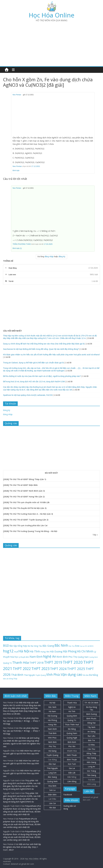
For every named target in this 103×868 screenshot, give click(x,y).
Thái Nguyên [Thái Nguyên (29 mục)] (30, 675)
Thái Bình (52, 733)
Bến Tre (91, 740)
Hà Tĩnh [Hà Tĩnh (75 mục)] (35, 651)
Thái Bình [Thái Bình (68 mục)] (17, 675)
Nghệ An (72, 707)
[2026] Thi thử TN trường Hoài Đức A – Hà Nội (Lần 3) (28, 514)
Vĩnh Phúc (52, 738)
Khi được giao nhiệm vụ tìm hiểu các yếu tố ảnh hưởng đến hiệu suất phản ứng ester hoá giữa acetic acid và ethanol (51, 355)
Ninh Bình (52, 742)
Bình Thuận (72, 760)
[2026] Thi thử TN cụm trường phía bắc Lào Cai (25, 525)
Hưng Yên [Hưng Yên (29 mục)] (45, 652)
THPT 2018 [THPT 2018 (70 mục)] (36, 663)
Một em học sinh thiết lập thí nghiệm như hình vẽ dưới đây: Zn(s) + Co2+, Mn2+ (22, 847)
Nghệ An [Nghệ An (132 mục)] (50, 656)
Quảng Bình (72, 716)
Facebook (68, 795)
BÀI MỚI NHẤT (51, 473)
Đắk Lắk (72, 773)
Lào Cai (52, 803)
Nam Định (52, 729)
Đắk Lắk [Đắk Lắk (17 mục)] (6, 679)
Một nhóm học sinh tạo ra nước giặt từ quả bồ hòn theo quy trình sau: (22, 753)
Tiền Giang (91, 775)
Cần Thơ (91, 749)
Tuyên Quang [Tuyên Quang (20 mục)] (41, 675)
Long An (91, 767)
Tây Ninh (91, 727)
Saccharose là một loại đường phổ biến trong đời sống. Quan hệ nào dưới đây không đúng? (41, 349)
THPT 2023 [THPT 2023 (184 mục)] (40, 669)
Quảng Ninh (52, 781)
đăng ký (62, 257)
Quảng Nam (72, 733)
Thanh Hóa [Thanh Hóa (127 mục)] (21, 662)
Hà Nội (52, 703)
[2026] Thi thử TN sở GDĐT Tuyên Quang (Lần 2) (26, 520)
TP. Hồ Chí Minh (91, 703)
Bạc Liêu (91, 736)
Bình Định (72, 742)
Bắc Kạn (52, 764)
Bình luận (16, 171)
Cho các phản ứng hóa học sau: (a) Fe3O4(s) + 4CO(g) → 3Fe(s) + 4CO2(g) (21, 721)
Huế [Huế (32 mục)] (16, 652)
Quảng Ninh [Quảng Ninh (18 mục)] (93, 657)
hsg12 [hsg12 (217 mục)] (8, 651)
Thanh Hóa (72, 703)
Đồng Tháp (91, 753)
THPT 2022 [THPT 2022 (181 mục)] (22, 669)
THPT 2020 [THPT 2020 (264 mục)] (73, 662)
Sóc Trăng (91, 771)
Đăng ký (7, 410)
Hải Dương (52, 716)
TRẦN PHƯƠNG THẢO (22, 244)
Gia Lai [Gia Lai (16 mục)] (82, 646)
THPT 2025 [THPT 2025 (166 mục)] (76, 669)
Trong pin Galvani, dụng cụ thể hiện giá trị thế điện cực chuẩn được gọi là (33, 363)
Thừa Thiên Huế (72, 725)
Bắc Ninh (52, 707)
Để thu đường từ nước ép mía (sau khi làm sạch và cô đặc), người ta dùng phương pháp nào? (42, 376)
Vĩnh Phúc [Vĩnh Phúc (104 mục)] (53, 675)
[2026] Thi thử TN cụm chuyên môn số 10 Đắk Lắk (26, 502)
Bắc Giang (52, 777)
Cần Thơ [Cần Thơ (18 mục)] (72, 646)
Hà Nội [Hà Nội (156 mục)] (24, 651)
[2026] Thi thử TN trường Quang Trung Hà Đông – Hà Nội (30, 531)
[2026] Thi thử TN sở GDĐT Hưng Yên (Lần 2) (24, 497)
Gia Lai (72, 768)
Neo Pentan (17, 95)
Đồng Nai (91, 723)
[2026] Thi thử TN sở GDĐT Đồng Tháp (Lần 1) (25, 479)
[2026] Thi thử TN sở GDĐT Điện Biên (20, 485)
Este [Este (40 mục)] (77, 646)
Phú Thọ (52, 746)
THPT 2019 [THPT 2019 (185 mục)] (53, 662)
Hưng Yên (52, 725)
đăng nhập (49, 257)
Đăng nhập (8, 414)
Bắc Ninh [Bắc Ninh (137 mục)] (61, 645)
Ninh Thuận (72, 755)
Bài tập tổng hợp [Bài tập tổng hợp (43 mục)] (18, 646)
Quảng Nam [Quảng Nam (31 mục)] (83, 657)
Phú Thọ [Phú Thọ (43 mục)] (73, 657)
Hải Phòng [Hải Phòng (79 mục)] (70, 651)
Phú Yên (72, 746)
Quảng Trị (72, 720)
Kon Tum (72, 764)
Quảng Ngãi (72, 738)
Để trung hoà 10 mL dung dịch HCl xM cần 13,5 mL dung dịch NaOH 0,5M (34, 382)
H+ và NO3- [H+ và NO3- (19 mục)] (89, 646)
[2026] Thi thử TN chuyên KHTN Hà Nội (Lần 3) (25, 508)
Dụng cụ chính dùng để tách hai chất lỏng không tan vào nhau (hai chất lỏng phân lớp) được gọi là (44, 344)
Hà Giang (52, 751)
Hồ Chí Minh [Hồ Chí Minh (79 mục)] (85, 651)
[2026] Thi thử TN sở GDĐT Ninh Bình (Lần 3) (24, 491)
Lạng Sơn (52, 773)
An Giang (91, 731)
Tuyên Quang (52, 755)
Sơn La (52, 790)
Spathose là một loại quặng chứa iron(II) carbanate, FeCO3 (28, 395)
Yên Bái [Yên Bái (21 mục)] (86, 675)
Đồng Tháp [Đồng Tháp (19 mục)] (13, 679)
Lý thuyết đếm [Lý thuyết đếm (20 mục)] (24, 657)
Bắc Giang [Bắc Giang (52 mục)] (48, 646)
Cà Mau (91, 745)
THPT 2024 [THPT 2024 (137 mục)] (58, 669)
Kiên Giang (91, 762)
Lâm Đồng (72, 781)
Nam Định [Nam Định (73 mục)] (36, 657)
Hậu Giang (91, 758)
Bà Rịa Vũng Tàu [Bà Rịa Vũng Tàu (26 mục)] (35, 646)
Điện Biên (52, 795)
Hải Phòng (52, 720)
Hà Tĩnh (72, 711)
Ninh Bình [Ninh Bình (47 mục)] (62, 657)
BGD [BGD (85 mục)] (6, 645)
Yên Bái (52, 808)
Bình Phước (91, 718)
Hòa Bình (52, 786)
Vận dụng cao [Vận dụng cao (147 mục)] (71, 674)
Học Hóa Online (52, 15)
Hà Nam (52, 711)
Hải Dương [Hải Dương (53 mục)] (56, 651)
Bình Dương (91, 714)
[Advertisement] (51, 43)
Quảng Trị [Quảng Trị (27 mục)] (7, 663)
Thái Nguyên (52, 768)
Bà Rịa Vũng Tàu (91, 708)
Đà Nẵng (72, 729)
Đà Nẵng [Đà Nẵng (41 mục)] (94, 675)
